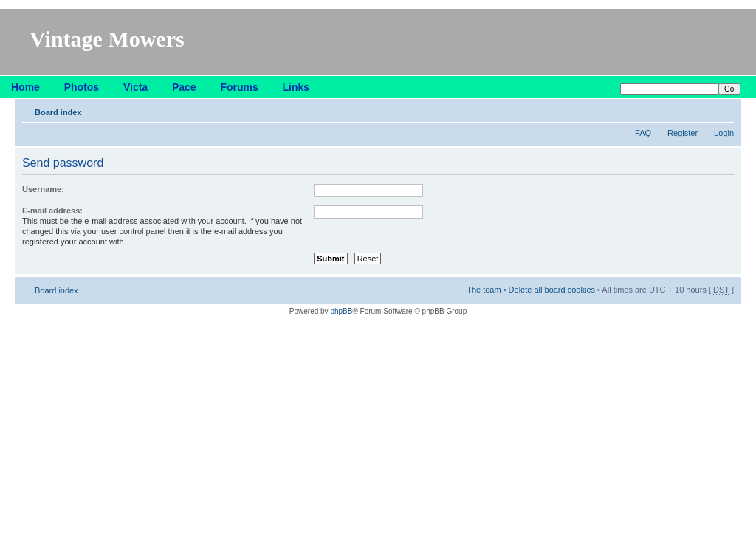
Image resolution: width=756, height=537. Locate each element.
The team (484, 290)
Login (724, 133)
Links (296, 87)
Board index (58, 112)
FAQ (643, 133)
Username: (43, 189)
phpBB (341, 311)
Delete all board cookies (552, 290)
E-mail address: (52, 211)
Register (683, 133)
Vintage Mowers (107, 39)
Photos (82, 87)
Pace (184, 87)
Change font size (723, 109)
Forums (239, 87)
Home (25, 87)
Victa (135, 87)
